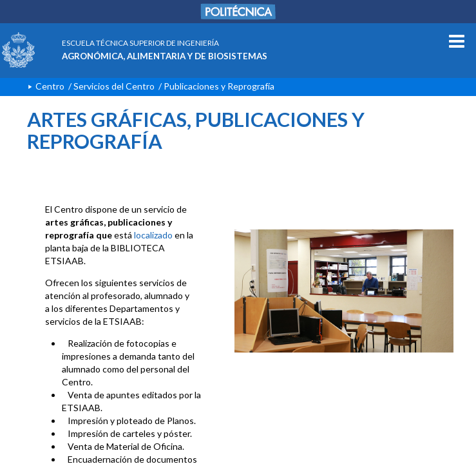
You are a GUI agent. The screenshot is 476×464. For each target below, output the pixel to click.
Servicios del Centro (114, 86)
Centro (50, 86)
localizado (153, 235)
